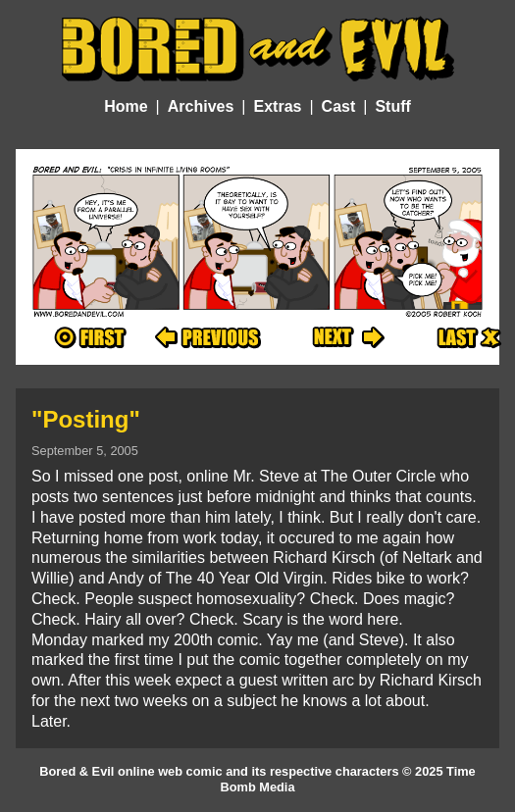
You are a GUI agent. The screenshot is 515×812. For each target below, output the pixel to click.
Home (126, 106)
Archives (201, 106)
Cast (339, 106)
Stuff (392, 106)
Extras (278, 106)
